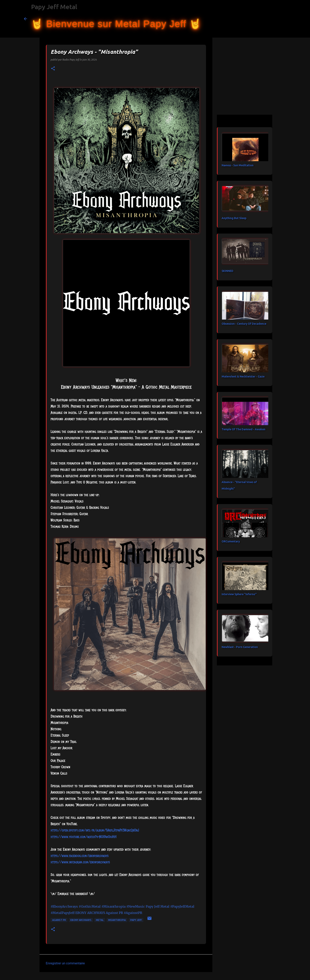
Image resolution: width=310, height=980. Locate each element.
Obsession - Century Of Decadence (244, 324)
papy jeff (136, 920)
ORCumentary (231, 541)
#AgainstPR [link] (133, 913)
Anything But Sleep (234, 218)
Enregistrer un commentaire (65, 963)
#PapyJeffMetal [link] (182, 906)
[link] (80, 856)
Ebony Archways (81, 920)
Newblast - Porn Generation (240, 647)
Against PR (59, 920)
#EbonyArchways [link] (64, 906)
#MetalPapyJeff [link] (63, 913)
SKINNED (227, 271)
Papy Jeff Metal (54, 7)
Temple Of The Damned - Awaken (243, 429)
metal (100, 920)
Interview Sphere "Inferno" (239, 594)
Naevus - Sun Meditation (238, 165)
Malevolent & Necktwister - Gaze (243, 376)
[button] (53, 69)
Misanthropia (117, 920)
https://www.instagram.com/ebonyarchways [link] (80, 862)
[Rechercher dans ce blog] (266, 19)
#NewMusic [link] (136, 906)
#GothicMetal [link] (90, 906)
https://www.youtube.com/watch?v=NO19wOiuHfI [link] (84, 837)
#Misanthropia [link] (113, 906)
